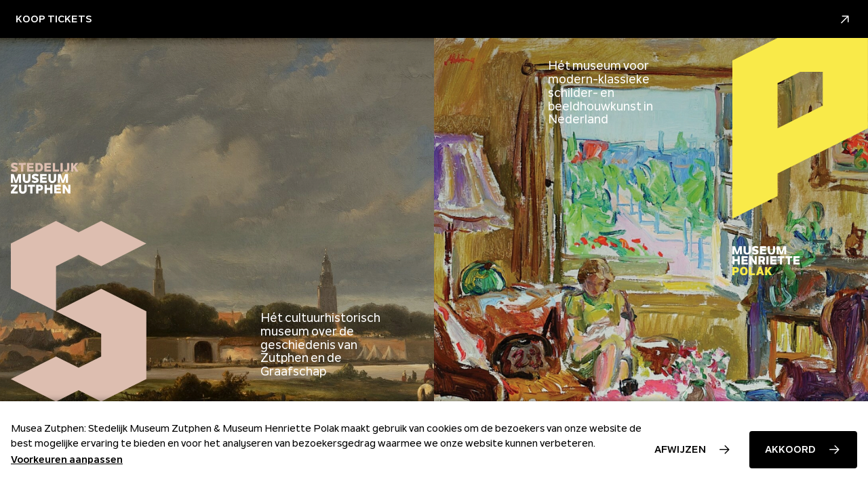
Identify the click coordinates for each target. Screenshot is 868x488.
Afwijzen (680, 449)
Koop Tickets (434, 19)
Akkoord (790, 449)
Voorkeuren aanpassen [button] (67, 460)
